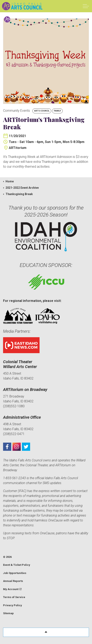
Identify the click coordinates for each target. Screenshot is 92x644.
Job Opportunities (15, 573)
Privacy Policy (12, 605)
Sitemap (8, 613)
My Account (12, 589)
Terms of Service (14, 597)
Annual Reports (13, 581)
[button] (46, 632)
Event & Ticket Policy (17, 565)
